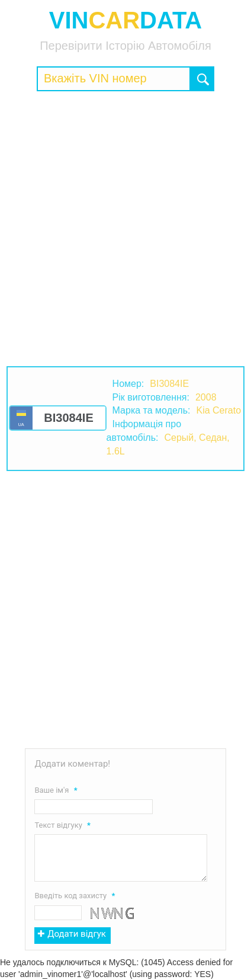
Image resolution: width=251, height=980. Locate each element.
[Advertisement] (125, 229)
